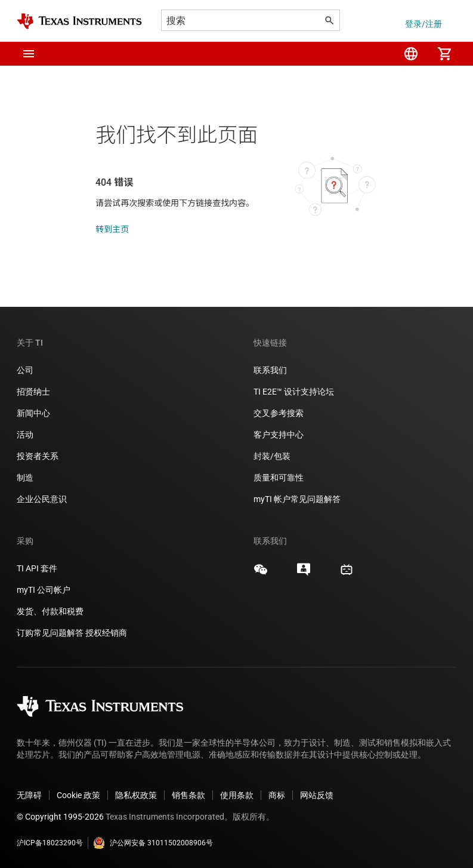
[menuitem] (411, 54)
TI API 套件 (37, 568)
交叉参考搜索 (279, 413)
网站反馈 (317, 795)
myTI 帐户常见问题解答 (297, 499)
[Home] (79, 21)
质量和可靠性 (279, 478)
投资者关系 (38, 456)
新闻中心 (33, 413)
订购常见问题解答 (50, 633)
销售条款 (188, 795)
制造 (25, 478)
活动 (25, 435)
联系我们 (270, 370)
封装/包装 (272, 456)
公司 (25, 370)
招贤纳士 (33, 392)
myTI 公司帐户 (44, 590)
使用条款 (237, 795)
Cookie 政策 (78, 795)
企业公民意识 (42, 499)
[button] (29, 54)
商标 (277, 795)
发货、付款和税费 (50, 611)
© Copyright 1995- (60, 817)
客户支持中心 (279, 435)
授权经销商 (106, 633)
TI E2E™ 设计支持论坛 (294, 392)
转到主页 (112, 229)
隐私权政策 (136, 795)
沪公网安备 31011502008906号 (153, 843)
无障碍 (29, 795)
